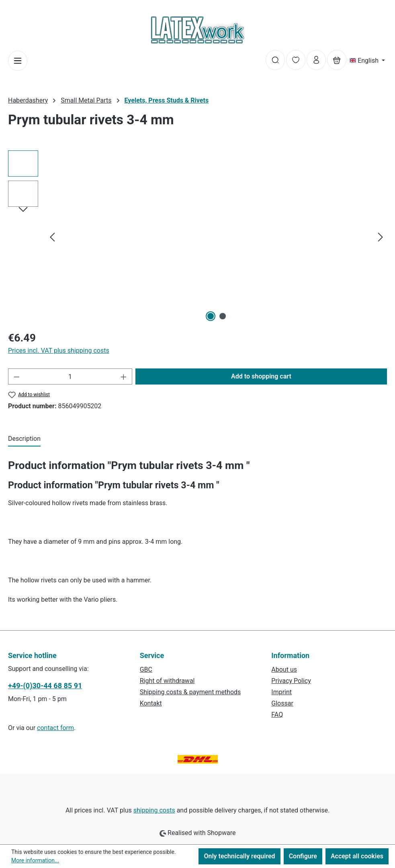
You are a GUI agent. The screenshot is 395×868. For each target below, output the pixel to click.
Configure (303, 856)
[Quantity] (70, 376)
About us (284, 670)
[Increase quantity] (124, 376)
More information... (35, 860)
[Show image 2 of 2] (223, 316)
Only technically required (239, 856)
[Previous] (52, 237)
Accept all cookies (357, 856)
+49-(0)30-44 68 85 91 (45, 686)
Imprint (281, 692)
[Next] (381, 237)
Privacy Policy (291, 681)
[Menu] (18, 61)
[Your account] (316, 60)
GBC (146, 670)
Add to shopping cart (261, 376)
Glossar (282, 703)
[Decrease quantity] (16, 376)
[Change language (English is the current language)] (367, 61)
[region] (197, 237)
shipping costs (154, 810)
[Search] (275, 60)
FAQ (277, 715)
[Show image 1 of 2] (211, 316)
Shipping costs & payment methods (190, 692)
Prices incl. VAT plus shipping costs (59, 351)
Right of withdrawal (167, 681)
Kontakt (151, 703)
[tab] (24, 439)
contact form (55, 728)
